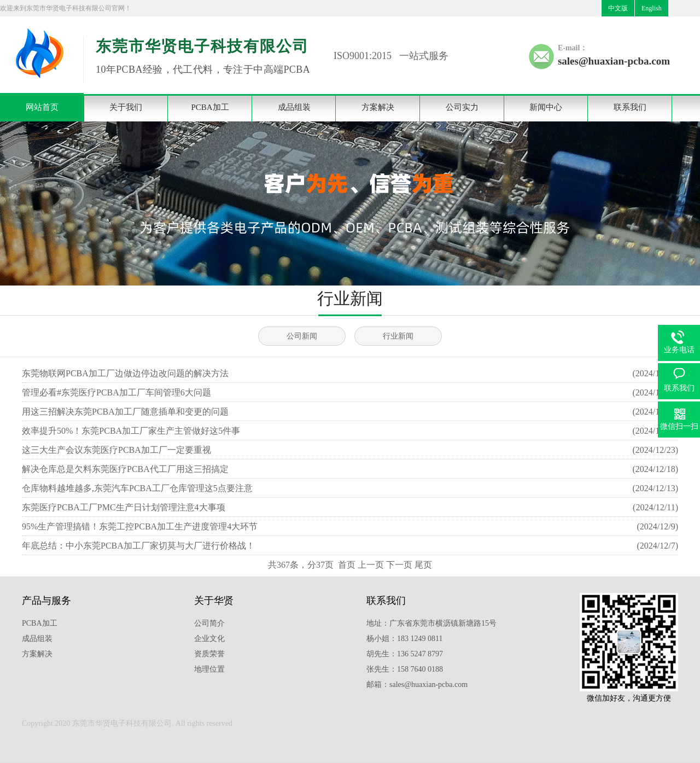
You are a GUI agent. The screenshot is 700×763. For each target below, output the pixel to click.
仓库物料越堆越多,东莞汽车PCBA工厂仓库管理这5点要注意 (137, 488)
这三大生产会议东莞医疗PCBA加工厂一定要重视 (116, 450)
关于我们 (126, 107)
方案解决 (378, 107)
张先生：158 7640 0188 (405, 669)
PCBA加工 (210, 107)
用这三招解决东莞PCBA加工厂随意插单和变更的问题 (125, 412)
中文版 (618, 8)
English (652, 8)
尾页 (423, 565)
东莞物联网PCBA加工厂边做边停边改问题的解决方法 (125, 373)
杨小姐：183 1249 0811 (404, 639)
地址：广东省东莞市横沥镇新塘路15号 (431, 623)
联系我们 (630, 107)
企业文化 (209, 639)
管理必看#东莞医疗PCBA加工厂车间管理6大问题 (116, 392)
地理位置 (209, 669)
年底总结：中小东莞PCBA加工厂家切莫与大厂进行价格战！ (138, 546)
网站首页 (42, 107)
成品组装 (294, 107)
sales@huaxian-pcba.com (614, 61)
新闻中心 (546, 107)
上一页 (371, 565)
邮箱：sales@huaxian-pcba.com (417, 685)
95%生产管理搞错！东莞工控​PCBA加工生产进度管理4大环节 (140, 526)
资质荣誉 (209, 654)
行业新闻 (398, 336)
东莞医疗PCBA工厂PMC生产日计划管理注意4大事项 (124, 507)
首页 (347, 565)
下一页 (399, 565)
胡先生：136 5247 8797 (405, 654)
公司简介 (209, 623)
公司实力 (462, 107)
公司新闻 (302, 336)
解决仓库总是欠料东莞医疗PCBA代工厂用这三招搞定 (125, 469)
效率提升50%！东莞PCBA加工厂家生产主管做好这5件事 (131, 431)
